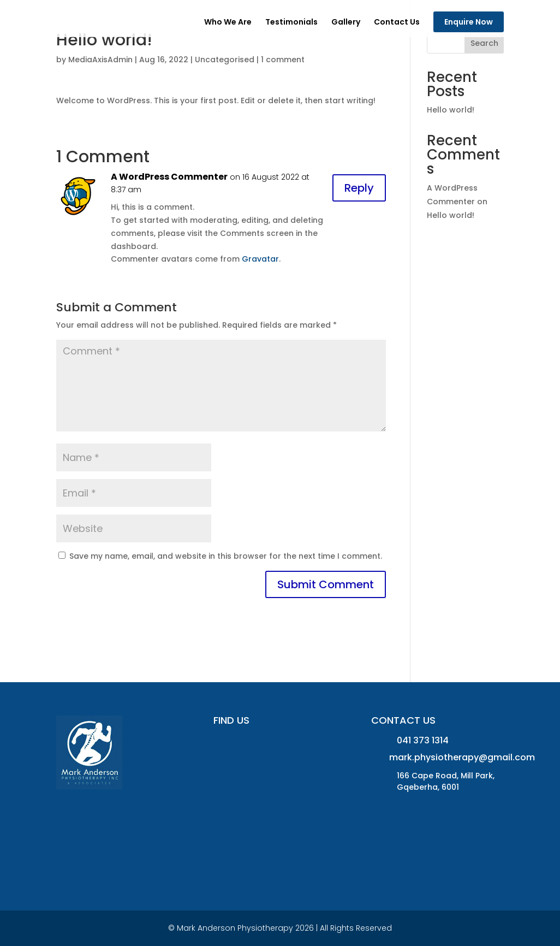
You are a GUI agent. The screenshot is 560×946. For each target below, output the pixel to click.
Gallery (346, 23)
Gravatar (260, 259)
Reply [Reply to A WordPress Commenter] (359, 188)
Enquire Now (469, 22)
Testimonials (291, 23)
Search (484, 43)
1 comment (283, 60)
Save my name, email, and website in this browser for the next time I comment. (226, 556)
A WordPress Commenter (169, 177)
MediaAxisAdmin (100, 60)
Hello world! (451, 110)
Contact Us (397, 23)
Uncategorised (225, 60)
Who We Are (228, 23)
